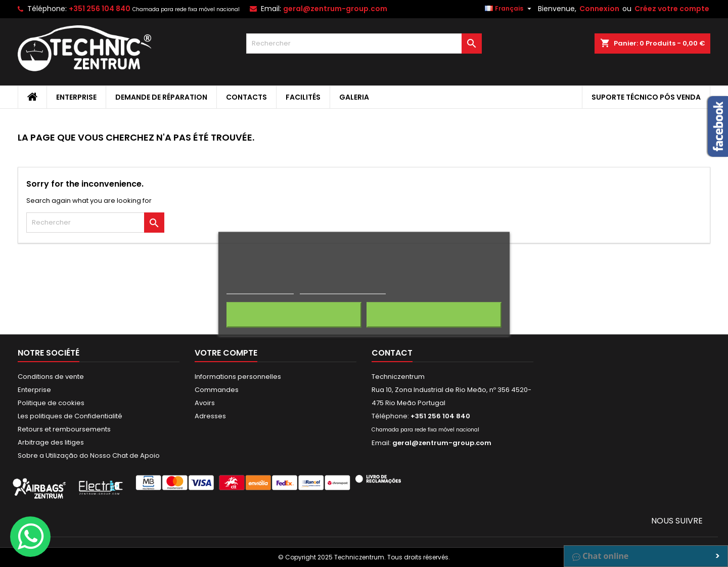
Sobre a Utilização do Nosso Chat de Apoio (89, 455)
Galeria (354, 97)
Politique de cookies (51, 403)
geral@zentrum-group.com (335, 9)
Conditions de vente (51, 377)
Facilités (303, 97)
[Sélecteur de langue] (509, 9)
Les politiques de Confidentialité (70, 416)
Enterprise (76, 97)
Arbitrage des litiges (51, 442)
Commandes (217, 390)
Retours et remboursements (64, 429)
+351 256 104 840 (100, 9)
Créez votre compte (672, 9)
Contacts (246, 97)
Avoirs (205, 403)
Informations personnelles (238, 377)
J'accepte (434, 315)
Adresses (210, 416)
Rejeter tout (294, 315)
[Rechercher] (364, 43)
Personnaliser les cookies (343, 289)
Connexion (599, 9)
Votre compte (226, 353)
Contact (392, 353)
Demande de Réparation (161, 97)
